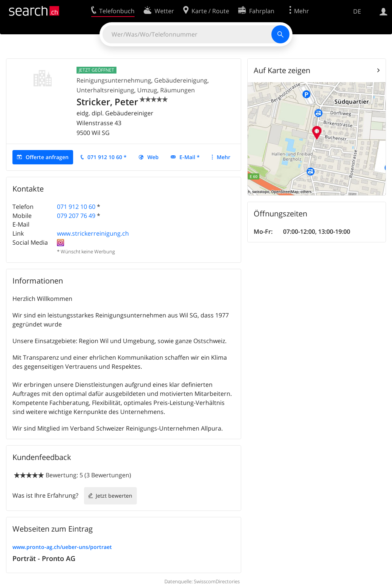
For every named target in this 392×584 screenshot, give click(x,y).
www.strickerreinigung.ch (93, 233)
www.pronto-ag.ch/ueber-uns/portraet (62, 547)
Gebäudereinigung (181, 80)
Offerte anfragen (47, 157)
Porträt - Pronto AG (44, 558)
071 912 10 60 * (107, 157)
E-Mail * (190, 157)
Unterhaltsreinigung (105, 90)
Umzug (147, 90)
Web (153, 157)
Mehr (224, 157)
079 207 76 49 (76, 216)
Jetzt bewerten (114, 496)
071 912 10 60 (76, 207)
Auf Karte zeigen (282, 70)
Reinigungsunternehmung (114, 80)
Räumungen (178, 90)
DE (357, 11)
